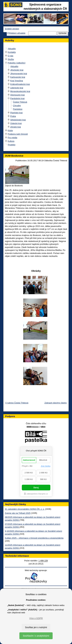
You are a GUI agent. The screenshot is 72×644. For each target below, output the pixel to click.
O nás (11, 56)
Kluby (10, 130)
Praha (13, 116)
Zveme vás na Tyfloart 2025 (18, 513)
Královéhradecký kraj (20, 84)
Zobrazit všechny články (56, 403)
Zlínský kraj (16, 127)
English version (12, 29)
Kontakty (12, 52)
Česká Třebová (20, 102)
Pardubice (18, 109)
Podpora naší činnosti (18, 134)
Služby (11, 59)
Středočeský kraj (18, 120)
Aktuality (12, 49)
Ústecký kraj (16, 123)
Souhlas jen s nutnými (36, 627)
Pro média (12, 138)
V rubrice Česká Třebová (17, 403)
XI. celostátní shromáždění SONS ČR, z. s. (25, 509)
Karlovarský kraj (18, 77)
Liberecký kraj (17, 88)
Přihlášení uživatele (16, 33)
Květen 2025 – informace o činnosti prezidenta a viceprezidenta (34, 538)
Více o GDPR (36, 618)
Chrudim (17, 106)
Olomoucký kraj (17, 95)
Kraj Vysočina (17, 81)
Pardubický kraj (17, 98)
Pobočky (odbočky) (17, 63)
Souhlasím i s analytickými (36, 636)
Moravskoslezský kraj (20, 91)
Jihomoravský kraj (19, 74)
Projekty (12, 145)
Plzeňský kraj (16, 113)
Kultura (11, 141)
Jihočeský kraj (17, 70)
